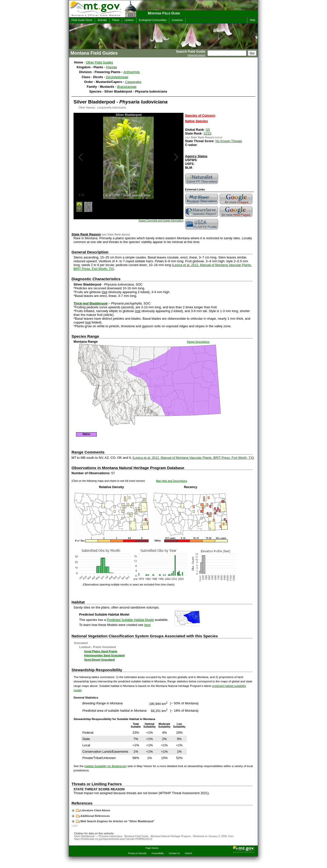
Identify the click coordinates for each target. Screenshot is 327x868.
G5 (208, 130)
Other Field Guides (99, 62)
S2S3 (207, 133)
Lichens (129, 20)
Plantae (112, 67)
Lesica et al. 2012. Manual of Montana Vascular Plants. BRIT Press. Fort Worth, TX (193, 458)
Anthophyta (132, 72)
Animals (102, 20)
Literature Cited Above (91, 810)
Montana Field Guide (164, 13)
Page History (152, 848)
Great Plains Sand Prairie (101, 651)
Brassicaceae (127, 87)
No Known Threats (229, 141)
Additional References (91, 816)
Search (189, 853)
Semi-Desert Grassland (99, 660)
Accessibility (158, 853)
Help (253, 20)
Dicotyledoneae (117, 77)
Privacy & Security (137, 853)
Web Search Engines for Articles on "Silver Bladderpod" (113, 821)
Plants (116, 20)
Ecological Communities (153, 20)
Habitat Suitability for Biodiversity (106, 766)
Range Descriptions (198, 342)
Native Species (196, 121)
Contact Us (174, 853)
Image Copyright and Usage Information (161, 221)
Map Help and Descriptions (171, 481)
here (148, 625)
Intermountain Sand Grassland (104, 655)
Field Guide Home (82, 20)
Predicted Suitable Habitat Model (130, 620)
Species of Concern (200, 115)
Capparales (133, 82)
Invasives (177, 20)
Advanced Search (196, 55)
